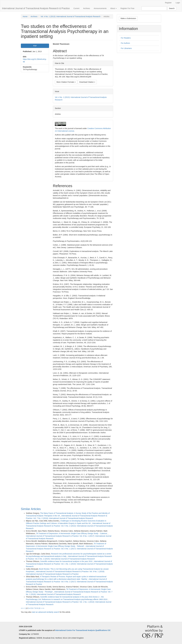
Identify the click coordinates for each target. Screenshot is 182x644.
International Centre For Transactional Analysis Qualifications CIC (83, 630)
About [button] (113, 8)
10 (39, 608)
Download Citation (87, 82)
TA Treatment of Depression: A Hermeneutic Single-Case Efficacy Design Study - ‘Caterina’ (72, 533)
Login (178, 3)
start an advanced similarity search (45, 612)
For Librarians (126, 48)
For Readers (126, 38)
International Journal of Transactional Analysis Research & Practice (36, 8)
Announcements (100, 8)
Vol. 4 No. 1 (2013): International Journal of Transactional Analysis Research (70, 16)
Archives (87, 8)
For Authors (125, 43)
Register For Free (127, 8)
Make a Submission (128, 18)
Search (172, 8)
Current (76, 8)
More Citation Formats (66, 82)
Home (25, 16)
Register (168, 3)
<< (22, 608)
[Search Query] (154, 8)
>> (43, 608)
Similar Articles (31, 509)
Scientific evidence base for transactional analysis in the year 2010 (67, 561)
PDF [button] (35, 46)
